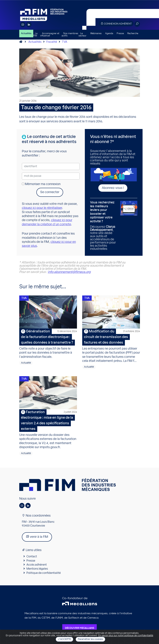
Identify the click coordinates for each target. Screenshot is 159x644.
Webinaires (96, 34)
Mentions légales (37, 572)
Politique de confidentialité (44, 576)
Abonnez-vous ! (113, 188)
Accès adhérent (37, 568)
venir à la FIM (37, 540)
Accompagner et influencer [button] (50, 35)
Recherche (133, 34)
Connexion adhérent (116, 24)
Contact (32, 559)
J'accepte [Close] (64, 639)
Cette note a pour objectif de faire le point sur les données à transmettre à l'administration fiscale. (48, 345)
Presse (120, 34)
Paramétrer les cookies (90, 639)
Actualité (26, 364)
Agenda (109, 34)
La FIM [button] (35, 35)
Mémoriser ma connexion (41, 184)
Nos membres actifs (70, 35)
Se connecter (50, 192)
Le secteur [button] (82, 35)
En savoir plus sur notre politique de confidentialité (126, 636)
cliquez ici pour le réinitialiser (42, 208)
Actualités (26, 34)
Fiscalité (52, 42)
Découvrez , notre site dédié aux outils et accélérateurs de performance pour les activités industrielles (104, 226)
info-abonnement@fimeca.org (69, 272)
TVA (65, 42)
